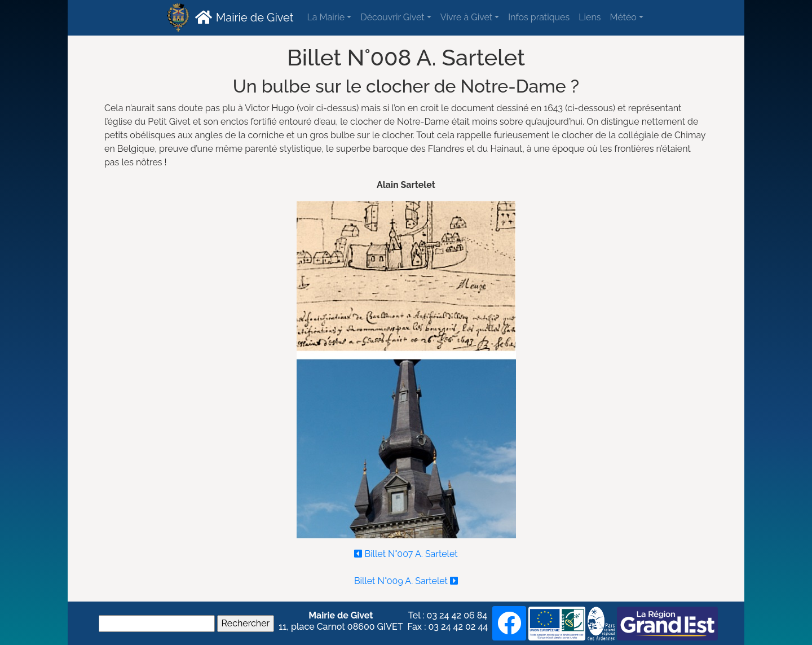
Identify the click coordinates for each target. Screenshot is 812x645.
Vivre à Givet (466, 17)
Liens (590, 17)
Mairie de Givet (243, 17)
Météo (623, 17)
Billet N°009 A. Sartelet (406, 578)
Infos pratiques (539, 17)
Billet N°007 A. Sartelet (406, 551)
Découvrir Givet (392, 17)
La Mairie (326, 17)
